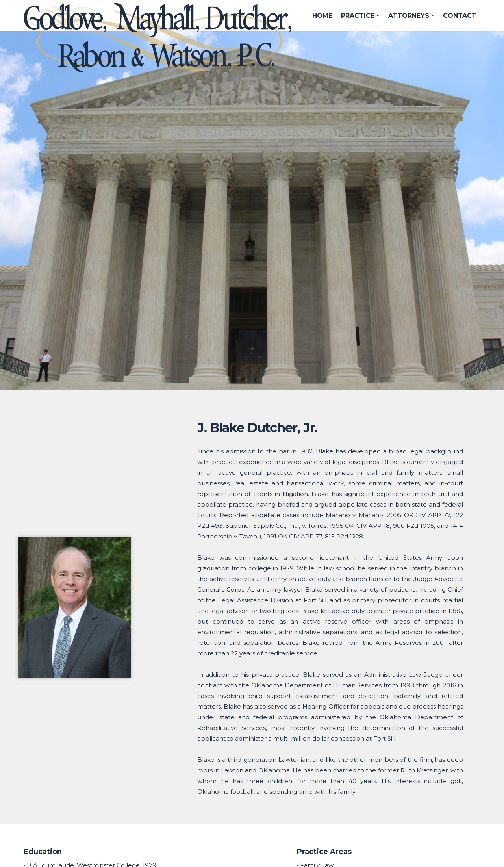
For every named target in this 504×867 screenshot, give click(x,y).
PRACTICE (360, 16)
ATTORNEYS (411, 16)
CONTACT (460, 16)
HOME (322, 16)
